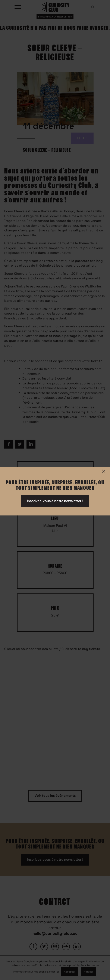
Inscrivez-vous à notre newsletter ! (55, 501)
